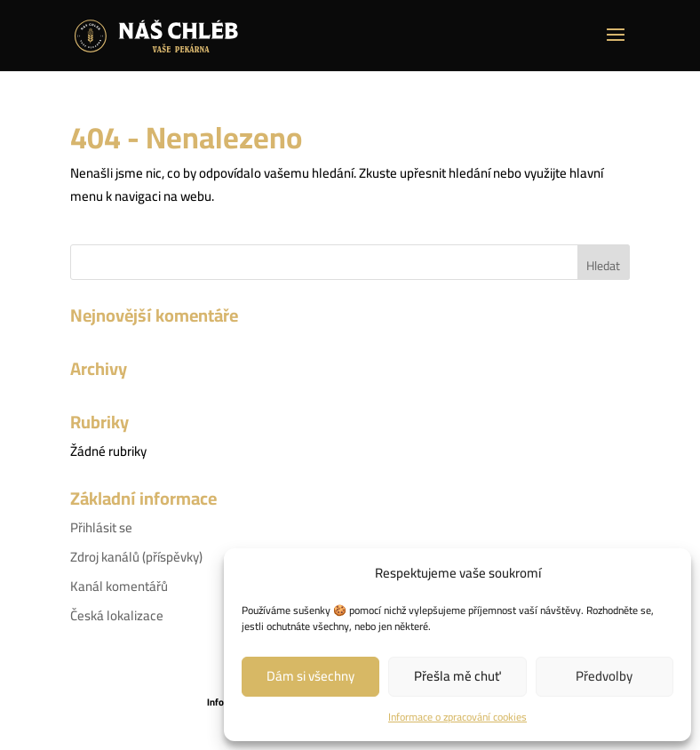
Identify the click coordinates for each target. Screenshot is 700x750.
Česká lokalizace (117, 615)
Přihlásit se (101, 527)
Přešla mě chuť (457, 676)
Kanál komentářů (119, 586)
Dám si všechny (310, 676)
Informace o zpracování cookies (457, 717)
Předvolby (604, 676)
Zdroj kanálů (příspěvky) (136, 557)
